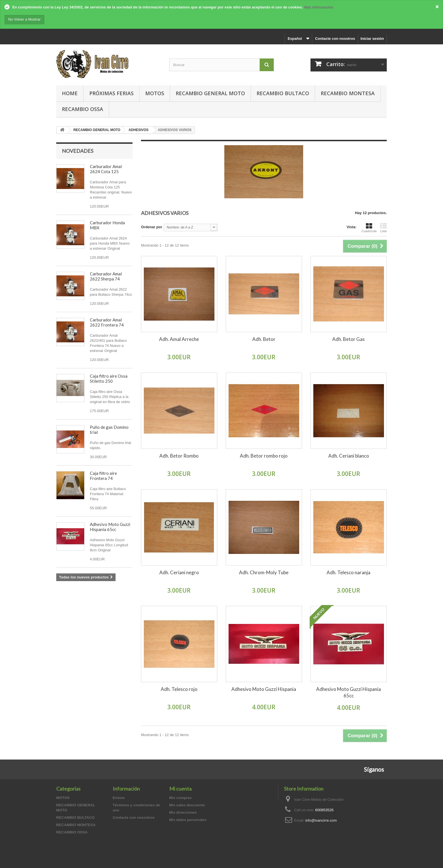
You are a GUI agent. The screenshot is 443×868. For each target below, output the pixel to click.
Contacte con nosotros (335, 39)
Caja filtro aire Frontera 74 (103, 476)
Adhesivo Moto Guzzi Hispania (264, 689)
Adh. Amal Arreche (179, 339)
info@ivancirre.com (321, 820)
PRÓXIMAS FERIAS (111, 93)
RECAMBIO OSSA (82, 109)
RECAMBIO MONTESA (348, 93)
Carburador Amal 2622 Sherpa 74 (106, 276)
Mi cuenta (180, 789)
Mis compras (180, 798)
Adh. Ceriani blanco (349, 456)
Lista (383, 228)
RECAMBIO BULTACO (283, 93)
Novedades (78, 151)
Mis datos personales (188, 820)
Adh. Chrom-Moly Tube (264, 572)
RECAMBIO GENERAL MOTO (210, 93)
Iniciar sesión (372, 39)
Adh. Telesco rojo (179, 689)
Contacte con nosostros (134, 818)
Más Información (319, 7)
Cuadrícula (369, 228)
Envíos (119, 798)
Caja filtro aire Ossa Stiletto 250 (109, 378)
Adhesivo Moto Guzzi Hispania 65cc (110, 527)
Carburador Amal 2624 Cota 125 (106, 169)
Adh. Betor (264, 339)
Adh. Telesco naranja (348, 572)
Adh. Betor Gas (348, 339)
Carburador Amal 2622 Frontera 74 (107, 322)
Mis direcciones (183, 812)
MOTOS (155, 93)
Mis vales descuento (187, 805)
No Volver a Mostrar (24, 19)
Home (70, 93)
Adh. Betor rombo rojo (264, 456)
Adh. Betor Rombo (179, 456)
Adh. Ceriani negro (179, 572)
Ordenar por (152, 227)
